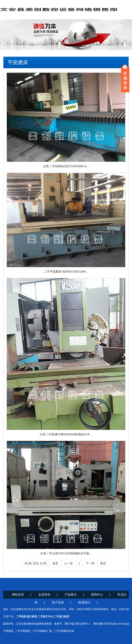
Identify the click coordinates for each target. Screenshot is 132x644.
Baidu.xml (116, 624)
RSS (107, 624)
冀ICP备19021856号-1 (77, 624)
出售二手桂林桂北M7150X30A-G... (66, 166)
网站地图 (98, 624)
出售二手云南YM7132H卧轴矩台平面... (66, 553)
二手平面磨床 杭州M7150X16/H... (66, 272)
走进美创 (44, 595)
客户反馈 (58, 602)
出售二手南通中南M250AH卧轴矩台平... (66, 434)
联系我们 (84, 602)
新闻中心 (97, 595)
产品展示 (71, 595)
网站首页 (18, 595)
